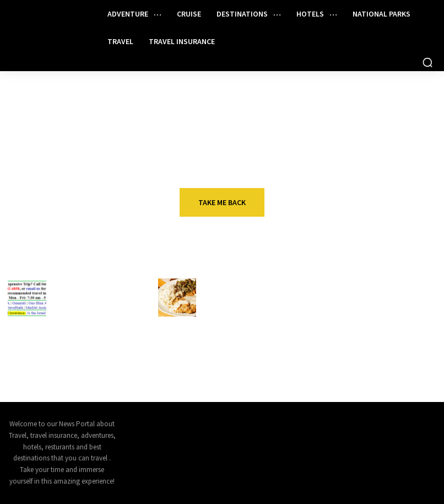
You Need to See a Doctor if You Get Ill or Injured (91, 302)
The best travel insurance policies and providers (391, 361)
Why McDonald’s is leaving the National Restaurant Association (242, 361)
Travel (367, 283)
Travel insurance (88, 283)
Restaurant (226, 283)
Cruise (67, 341)
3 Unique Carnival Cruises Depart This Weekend (86, 361)
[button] (427, 62)
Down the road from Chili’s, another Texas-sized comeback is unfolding (240, 307)
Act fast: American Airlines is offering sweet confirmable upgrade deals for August (395, 307)
